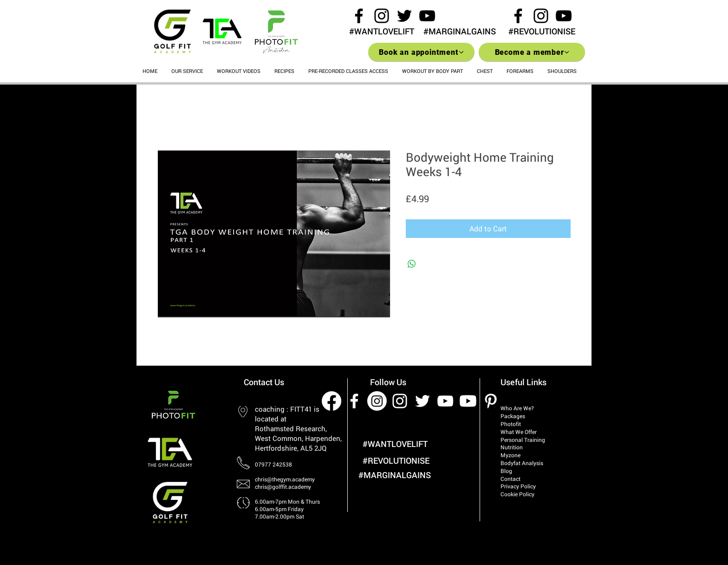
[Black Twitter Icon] (404, 16)
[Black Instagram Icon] (382, 16)
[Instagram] (377, 401)
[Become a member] (532, 52)
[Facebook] (331, 401)
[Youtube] (468, 401)
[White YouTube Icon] (445, 401)
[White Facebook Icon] (354, 401)
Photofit (511, 424)
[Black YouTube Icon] (427, 16)
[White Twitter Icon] (422, 401)
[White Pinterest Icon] (491, 401)
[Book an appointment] (421, 52)
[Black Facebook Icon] (359, 16)
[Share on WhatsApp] (412, 264)
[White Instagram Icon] (400, 401)
